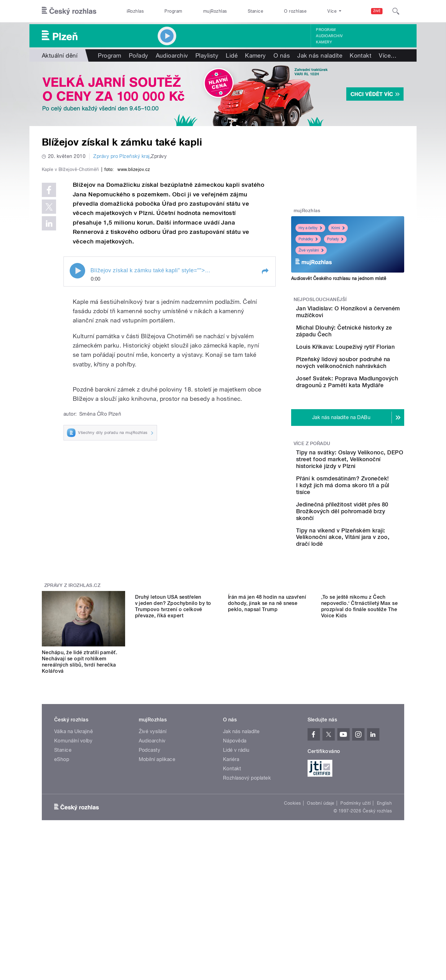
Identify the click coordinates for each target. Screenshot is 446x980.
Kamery (324, 42)
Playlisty (207, 55)
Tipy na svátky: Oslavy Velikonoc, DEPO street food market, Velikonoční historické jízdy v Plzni (365, 514)
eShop (62, 829)
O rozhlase (295, 11)
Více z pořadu (312, 495)
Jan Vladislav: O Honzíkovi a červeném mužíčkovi (366, 312)
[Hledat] (396, 11)
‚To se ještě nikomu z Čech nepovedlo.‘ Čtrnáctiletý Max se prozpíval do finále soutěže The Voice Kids (360, 731)
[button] (265, 403)
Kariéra (231, 829)
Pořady (139, 55)
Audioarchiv (329, 36)
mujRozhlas (215, 11)
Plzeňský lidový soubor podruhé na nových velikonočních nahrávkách (366, 399)
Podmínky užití (356, 873)
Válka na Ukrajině (74, 801)
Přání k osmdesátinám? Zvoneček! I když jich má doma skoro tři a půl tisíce (366, 543)
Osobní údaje (321, 873)
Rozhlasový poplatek (247, 847)
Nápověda (235, 810)
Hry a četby (310, 228)
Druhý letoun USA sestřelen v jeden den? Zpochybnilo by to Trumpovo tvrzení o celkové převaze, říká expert (173, 731)
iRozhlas (135, 11)
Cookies (292, 873)
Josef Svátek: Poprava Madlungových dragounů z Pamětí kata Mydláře (364, 428)
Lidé (232, 55)
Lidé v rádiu (236, 819)
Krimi (338, 228)
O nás (282, 55)
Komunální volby (73, 810)
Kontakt (361, 55)
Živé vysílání (311, 250)
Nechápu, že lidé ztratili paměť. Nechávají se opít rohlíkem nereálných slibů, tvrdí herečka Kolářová (79, 731)
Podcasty (150, 819)
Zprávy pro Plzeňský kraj (121, 156)
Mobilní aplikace (157, 829)
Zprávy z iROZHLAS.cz (72, 655)
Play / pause (77, 402)
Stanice (256, 11)
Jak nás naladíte (320, 55)
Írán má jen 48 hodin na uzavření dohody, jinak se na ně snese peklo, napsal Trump (267, 728)
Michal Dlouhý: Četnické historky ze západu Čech (364, 340)
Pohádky (308, 239)
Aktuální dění (60, 55)
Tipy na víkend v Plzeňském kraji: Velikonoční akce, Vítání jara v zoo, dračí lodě (363, 603)
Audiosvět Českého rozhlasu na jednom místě (339, 278)
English (384, 873)
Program (173, 11)
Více (388, 55)
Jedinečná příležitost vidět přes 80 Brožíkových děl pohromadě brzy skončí (366, 571)
